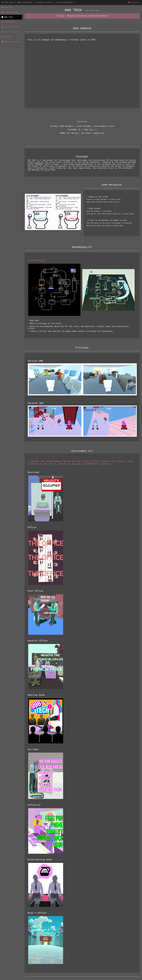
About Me (7, 7)
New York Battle (11, 42)
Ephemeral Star (10, 12)
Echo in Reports (11, 32)
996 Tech (7, 17)
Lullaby (6, 37)
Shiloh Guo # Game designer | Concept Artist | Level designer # (38, 2)
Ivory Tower (9, 22)
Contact (134, 2)
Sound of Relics (11, 27)
